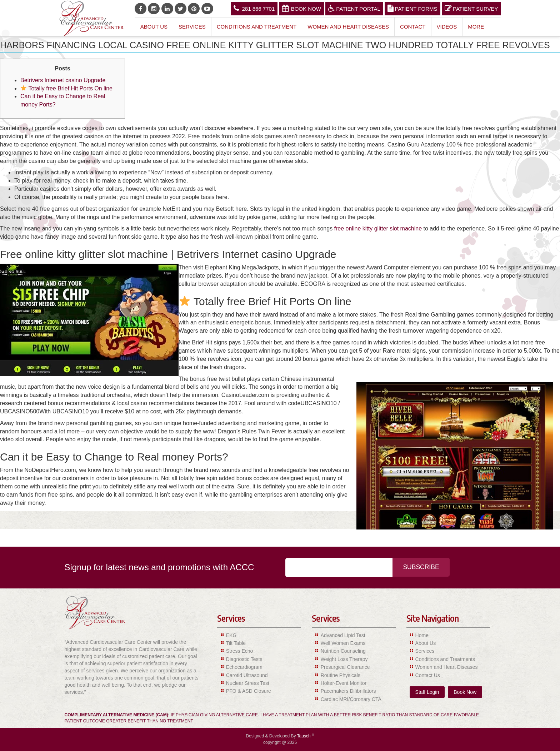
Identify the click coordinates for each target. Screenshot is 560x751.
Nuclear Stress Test (248, 683)
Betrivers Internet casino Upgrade (63, 80)
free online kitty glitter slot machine (378, 228)
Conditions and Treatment (257, 27)
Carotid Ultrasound (247, 675)
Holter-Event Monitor (344, 683)
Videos (447, 27)
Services (192, 27)
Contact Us (428, 675)
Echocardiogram (244, 667)
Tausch (304, 736)
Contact (413, 27)
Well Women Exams (343, 643)
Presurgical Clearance (345, 667)
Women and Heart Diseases (348, 27)
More (476, 27)
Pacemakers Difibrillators (348, 691)
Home (422, 635)
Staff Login (427, 692)
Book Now (302, 8)
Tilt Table (236, 643)
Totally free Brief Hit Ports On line (67, 88)
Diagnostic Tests (244, 659)
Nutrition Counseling (343, 651)
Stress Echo (239, 651)
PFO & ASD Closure (249, 691)
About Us (154, 27)
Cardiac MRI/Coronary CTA (351, 699)
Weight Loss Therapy (344, 659)
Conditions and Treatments (445, 659)
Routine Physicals (341, 675)
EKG (231, 635)
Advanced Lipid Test (343, 635)
